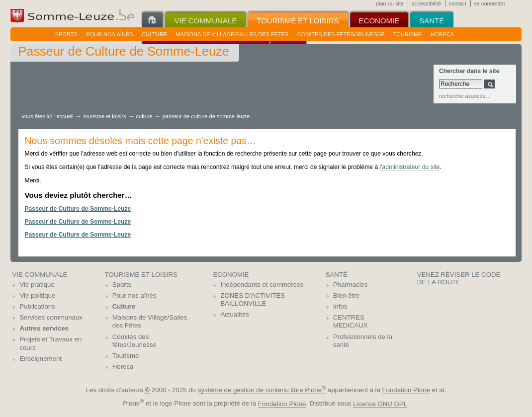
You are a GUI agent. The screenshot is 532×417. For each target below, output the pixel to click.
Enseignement (41, 359)
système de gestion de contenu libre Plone (262, 390)
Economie (231, 275)
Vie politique (37, 295)
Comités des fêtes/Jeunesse (341, 34)
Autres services (44, 328)
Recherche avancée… (465, 96)
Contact (457, 3)
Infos (340, 306)
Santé (337, 275)
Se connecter (489, 3)
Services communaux (51, 317)
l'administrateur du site (410, 167)
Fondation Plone (406, 390)
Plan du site (390, 3)
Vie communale (40, 275)
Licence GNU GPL (380, 404)
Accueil (65, 116)
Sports (66, 34)
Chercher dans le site (469, 71)
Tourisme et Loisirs (106, 116)
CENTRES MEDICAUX (351, 322)
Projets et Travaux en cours (50, 343)
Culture (154, 34)
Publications (37, 306)
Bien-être (347, 295)
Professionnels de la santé (363, 341)
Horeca (442, 34)
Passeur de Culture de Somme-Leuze (78, 209)
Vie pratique (37, 285)
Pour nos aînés (109, 34)
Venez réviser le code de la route (459, 278)
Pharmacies (351, 285)
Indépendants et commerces (262, 285)
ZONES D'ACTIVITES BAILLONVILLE (253, 300)
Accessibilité (426, 3)
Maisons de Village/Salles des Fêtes (232, 34)
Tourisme (408, 34)
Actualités (234, 314)
